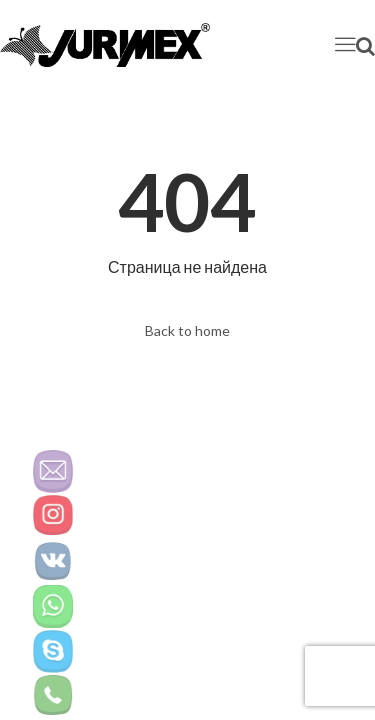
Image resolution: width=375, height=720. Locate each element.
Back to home (187, 330)
